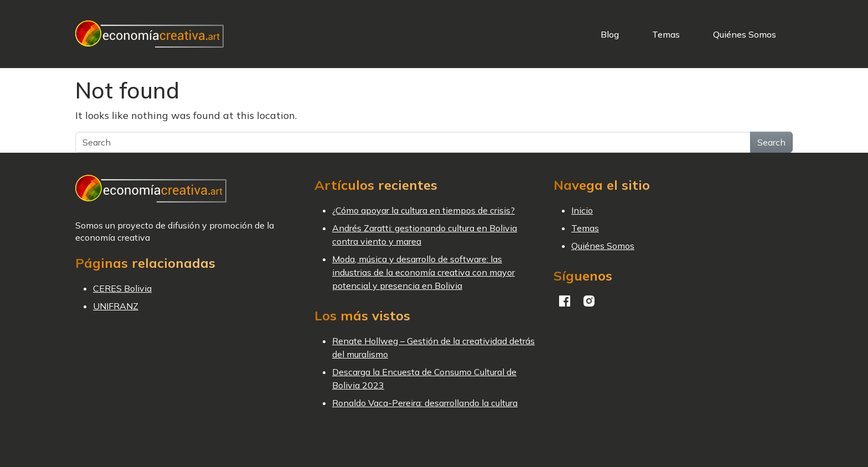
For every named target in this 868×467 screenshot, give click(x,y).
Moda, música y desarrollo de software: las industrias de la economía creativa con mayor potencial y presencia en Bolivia (423, 272)
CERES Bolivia (122, 288)
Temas (666, 34)
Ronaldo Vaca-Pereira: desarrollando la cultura (425, 403)
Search (771, 142)
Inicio (582, 210)
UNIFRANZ (116, 306)
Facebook (565, 301)
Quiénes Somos (745, 34)
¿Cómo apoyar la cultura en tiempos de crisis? (423, 210)
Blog (610, 34)
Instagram (589, 301)
